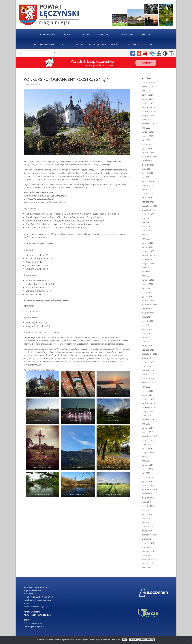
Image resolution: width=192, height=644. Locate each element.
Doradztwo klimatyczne (49, 44)
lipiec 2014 (147, 547)
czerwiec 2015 (148, 506)
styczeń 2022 (148, 292)
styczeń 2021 (148, 342)
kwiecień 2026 (148, 83)
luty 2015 (146, 522)
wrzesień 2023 (148, 210)
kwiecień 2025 (148, 132)
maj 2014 (146, 555)
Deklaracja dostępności (34, 626)
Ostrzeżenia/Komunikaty (143, 44)
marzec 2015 (148, 518)
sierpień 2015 (148, 498)
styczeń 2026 (148, 95)
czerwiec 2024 (148, 173)
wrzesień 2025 (148, 111)
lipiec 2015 (147, 502)
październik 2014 (150, 535)
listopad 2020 (148, 350)
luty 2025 (146, 140)
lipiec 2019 (147, 416)
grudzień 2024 (148, 148)
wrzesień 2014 (148, 539)
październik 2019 (150, 403)
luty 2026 (146, 91)
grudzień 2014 (148, 531)
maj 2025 (146, 128)
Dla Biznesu (126, 34)
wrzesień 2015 (148, 494)
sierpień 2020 (148, 362)
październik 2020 (150, 354)
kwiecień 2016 (148, 465)
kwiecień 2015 (148, 514)
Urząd (85, 34)
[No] (189, 640)
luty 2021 (146, 337)
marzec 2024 (148, 185)
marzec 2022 (148, 284)
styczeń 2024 (148, 194)
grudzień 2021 (148, 296)
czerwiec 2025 (148, 124)
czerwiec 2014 (148, 551)
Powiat (68, 34)
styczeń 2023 (148, 243)
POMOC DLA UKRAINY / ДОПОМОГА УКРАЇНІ (96, 44)
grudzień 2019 (148, 395)
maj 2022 (146, 276)
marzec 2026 (148, 87)
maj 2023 (146, 226)
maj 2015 (146, 510)
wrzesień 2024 (148, 161)
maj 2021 (146, 325)
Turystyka (104, 34)
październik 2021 (150, 305)
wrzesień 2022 (148, 259)
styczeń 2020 (148, 391)
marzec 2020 (148, 383)
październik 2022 (150, 255)
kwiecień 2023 (148, 230)
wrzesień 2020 (148, 358)
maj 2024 (146, 177)
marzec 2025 (148, 136)
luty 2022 (146, 288)
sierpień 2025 (148, 115)
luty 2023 (146, 239)
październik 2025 (150, 107)
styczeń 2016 (148, 477)
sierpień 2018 (148, 440)
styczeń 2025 (148, 144)
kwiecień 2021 (148, 329)
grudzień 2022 (148, 247)
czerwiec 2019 (148, 420)
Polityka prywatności (33, 623)
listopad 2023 (148, 202)
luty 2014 (146, 568)
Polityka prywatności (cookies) (142, 640)
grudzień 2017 (148, 448)
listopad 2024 (148, 152)
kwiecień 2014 (148, 559)
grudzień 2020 (148, 346)
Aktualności (48, 34)
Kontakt (147, 34)
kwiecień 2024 (148, 181)
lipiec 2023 (147, 218)
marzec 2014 (148, 564)
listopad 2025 (148, 103)
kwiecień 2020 (148, 379)
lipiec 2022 (147, 268)
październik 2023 (150, 206)
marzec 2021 (148, 333)
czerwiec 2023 (148, 222)
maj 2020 (146, 374)
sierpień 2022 (148, 263)
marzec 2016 (148, 469)
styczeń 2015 (148, 527)
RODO (26, 620)
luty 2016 (146, 473)
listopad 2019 (148, 399)
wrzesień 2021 (148, 309)
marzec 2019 (148, 432)
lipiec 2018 (147, 444)
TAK (125, 640)
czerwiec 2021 (148, 321)
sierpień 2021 (148, 313)
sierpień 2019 (148, 412)
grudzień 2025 (148, 99)
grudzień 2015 (148, 481)
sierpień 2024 (148, 165)
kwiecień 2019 (148, 428)
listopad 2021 (148, 300)
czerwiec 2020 (148, 370)
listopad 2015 (148, 485)
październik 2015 (150, 490)
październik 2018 (150, 436)
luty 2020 (146, 387)
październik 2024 (150, 157)
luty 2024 (146, 190)
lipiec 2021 (147, 317)
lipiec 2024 (147, 169)
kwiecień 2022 (148, 280)
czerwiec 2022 (148, 272)
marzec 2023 (148, 235)
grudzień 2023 (148, 198)
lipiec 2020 (147, 366)
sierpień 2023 (148, 214)
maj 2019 (146, 424)
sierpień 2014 (148, 543)
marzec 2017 (148, 457)
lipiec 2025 (147, 120)
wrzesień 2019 (148, 407)
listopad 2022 (148, 251)
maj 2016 (146, 461)
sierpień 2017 (148, 453)
